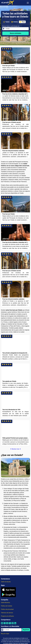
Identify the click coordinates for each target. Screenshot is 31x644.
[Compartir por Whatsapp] (5, 624)
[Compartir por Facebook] (7, 624)
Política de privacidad (7, 609)
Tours (22, 22)
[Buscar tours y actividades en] (17, 29)
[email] (12, 630)
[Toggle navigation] (28, 3)
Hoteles (15, 22)
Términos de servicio (7, 613)
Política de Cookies (7, 606)
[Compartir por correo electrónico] (2, 624)
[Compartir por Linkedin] (15, 624)
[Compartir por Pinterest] (13, 624)
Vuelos (6, 22)
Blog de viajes (5, 634)
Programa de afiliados (7, 616)
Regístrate (26, 630)
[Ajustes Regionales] (24, 3)
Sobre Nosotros (5, 603)
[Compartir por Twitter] (10, 624)
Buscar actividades (16, 33)
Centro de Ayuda (6, 582)
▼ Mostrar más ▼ (16, 449)
